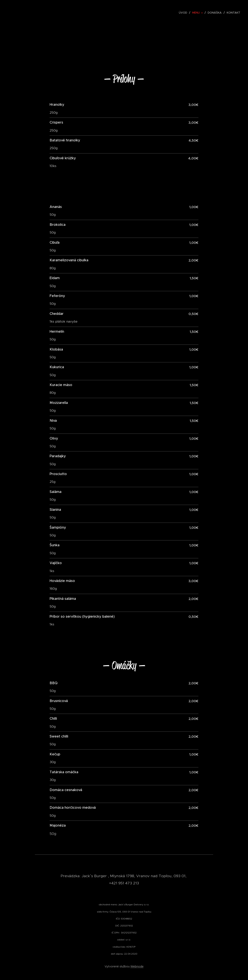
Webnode (137, 966)
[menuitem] (184, 13)
